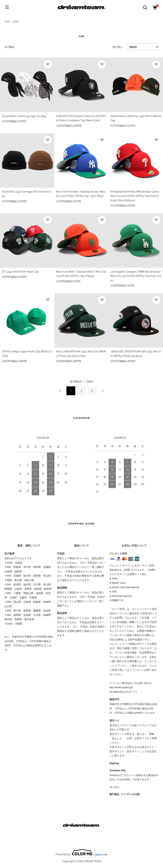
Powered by (82, 852)
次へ (103, 391)
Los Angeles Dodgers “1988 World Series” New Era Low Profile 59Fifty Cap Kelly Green (136, 276)
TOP (7, 22)
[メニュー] (7, 7)
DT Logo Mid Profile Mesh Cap (20, 272)
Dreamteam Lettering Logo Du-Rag (24, 116)
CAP (16, 22)
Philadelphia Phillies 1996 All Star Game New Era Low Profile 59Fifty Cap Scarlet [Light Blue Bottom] (135, 196)
